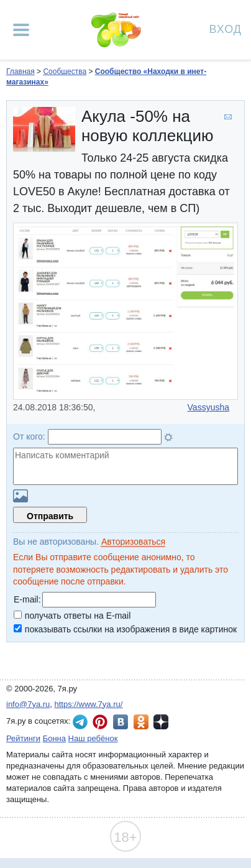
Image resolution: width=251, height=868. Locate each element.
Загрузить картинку (21, 496)
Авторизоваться (133, 542)
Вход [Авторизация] (226, 28)
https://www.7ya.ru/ (89, 704)
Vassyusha (208, 407)
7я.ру (161, 722)
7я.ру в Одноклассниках (141, 722)
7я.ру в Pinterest (100, 722)
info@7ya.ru (28, 704)
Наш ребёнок (93, 738)
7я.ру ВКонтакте (121, 722)
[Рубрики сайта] (21, 30)
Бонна (54, 738)
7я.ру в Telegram (80, 722)
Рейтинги (23, 738)
